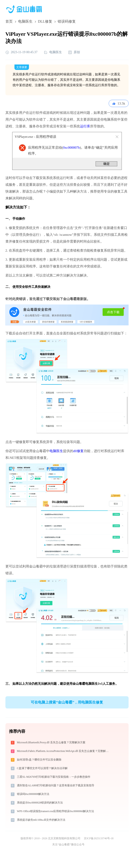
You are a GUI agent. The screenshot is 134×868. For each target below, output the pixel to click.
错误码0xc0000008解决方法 (33, 794)
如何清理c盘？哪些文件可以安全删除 (39, 760)
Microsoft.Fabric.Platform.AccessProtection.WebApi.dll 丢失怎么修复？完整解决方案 (65, 751)
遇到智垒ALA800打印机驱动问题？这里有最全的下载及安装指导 (56, 785)
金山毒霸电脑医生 (85, 684)
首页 (9, 21)
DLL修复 (45, 21)
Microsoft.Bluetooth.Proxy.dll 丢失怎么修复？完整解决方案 (51, 742)
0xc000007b (71, 148)
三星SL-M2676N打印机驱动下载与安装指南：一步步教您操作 (54, 777)
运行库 (85, 126)
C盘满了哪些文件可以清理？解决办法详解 (42, 768)
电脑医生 (25, 21)
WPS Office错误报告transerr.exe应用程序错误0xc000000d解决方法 (55, 811)
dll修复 (78, 451)
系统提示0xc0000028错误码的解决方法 (40, 803)
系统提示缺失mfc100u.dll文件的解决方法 (41, 820)
